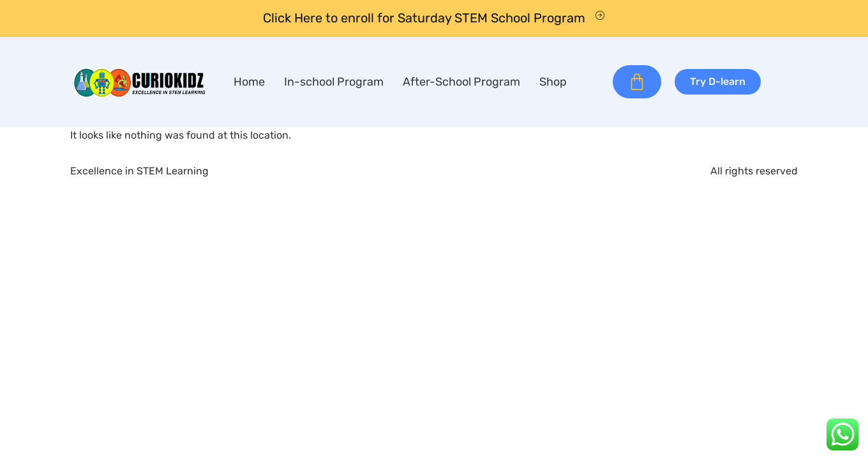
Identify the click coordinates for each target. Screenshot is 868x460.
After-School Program (461, 82)
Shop (553, 82)
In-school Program (334, 82)
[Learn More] (434, 19)
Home (249, 82)
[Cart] (637, 82)
